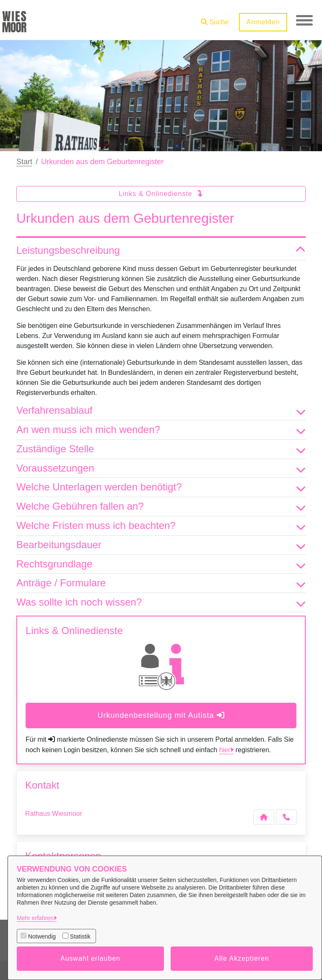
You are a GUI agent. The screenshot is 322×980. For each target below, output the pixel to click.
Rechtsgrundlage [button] (161, 564)
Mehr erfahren (35, 918)
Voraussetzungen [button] (161, 468)
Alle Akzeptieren (242, 958)
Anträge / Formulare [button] (161, 583)
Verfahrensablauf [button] (161, 411)
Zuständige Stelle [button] (161, 449)
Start (24, 162)
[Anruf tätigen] (286, 817)
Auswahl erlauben (90, 958)
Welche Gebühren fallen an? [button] (161, 507)
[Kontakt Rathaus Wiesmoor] (264, 817)
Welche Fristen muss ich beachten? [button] (161, 526)
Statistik (80, 936)
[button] (215, 19)
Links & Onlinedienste (161, 194)
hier (225, 750)
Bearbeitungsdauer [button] (161, 545)
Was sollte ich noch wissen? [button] (161, 602)
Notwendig (42, 936)
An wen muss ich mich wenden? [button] (161, 430)
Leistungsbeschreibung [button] (161, 251)
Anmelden (263, 22)
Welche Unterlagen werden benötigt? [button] (161, 487)
